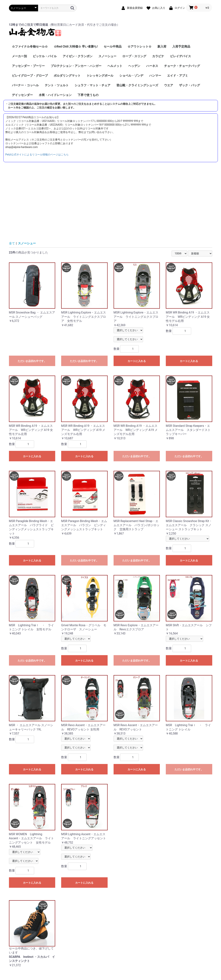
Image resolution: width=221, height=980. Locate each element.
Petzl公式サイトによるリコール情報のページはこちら (37, 155)
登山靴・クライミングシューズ (137, 85)
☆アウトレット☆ (140, 47)
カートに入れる (137, 361)
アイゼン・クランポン (78, 56)
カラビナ (158, 56)
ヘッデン (134, 66)
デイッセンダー (22, 95)
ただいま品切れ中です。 (32, 361)
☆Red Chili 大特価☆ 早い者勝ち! (76, 47)
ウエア (169, 85)
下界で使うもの (88, 95)
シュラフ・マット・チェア (93, 85)
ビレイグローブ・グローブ (30, 76)
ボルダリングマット (67, 76)
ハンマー (155, 76)
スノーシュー (107, 56)
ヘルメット (115, 66)
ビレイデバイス (181, 56)
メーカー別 (19, 56)
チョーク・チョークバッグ (182, 66)
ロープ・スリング (134, 56)
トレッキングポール (100, 76)
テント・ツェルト (57, 85)
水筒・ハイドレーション (55, 95)
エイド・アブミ (178, 76)
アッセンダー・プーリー (28, 66)
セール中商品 (113, 47)
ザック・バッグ (189, 85)
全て (12, 243)
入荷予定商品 (181, 47)
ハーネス (152, 66)
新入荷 (162, 47)
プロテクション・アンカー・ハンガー (76, 66)
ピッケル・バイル (45, 56)
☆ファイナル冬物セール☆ (30, 47)
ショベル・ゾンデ (131, 76)
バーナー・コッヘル (25, 85)
